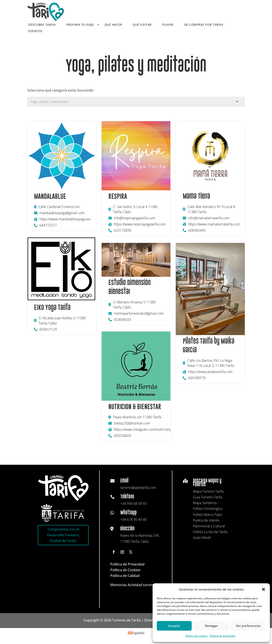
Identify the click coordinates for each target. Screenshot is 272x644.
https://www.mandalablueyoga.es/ (65, 219)
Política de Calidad (125, 576)
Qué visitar (142, 25)
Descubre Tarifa (42, 25)
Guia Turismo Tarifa (208, 497)
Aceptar (174, 626)
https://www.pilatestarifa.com (210, 372)
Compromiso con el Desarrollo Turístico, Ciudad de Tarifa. (63, 535)
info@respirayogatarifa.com (135, 218)
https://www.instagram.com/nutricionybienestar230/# (142, 429)
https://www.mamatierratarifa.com (214, 224)
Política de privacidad (222, 636)
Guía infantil (202, 538)
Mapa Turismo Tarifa (208, 491)
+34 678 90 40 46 (133, 519)
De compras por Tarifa (204, 25)
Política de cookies (197, 636)
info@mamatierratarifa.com (209, 218)
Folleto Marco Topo (208, 515)
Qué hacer (113, 25)
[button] (263, 589)
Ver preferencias (248, 626)
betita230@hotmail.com (132, 423)
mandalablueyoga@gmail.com (62, 213)
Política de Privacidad (127, 564)
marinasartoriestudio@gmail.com (139, 313)
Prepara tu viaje (80, 25)
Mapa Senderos (205, 503)
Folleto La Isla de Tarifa (210, 532)
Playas (168, 25)
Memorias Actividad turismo (133, 585)
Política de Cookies (125, 570)
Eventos (35, 31)
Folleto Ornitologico (208, 509)
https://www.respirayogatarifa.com (140, 224)
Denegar (211, 626)
